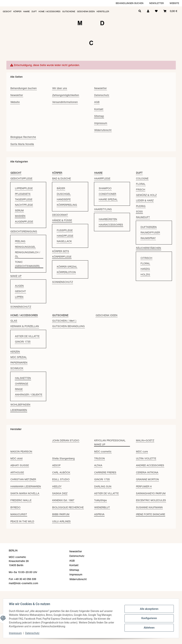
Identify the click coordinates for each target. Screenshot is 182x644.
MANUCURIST (19, 514)
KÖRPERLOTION (66, 272)
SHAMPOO (105, 188)
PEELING (20, 241)
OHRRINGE (22, 384)
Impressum (15, 633)
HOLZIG (145, 275)
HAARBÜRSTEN (108, 219)
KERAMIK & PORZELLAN (25, 326)
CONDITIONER (107, 194)
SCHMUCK (17, 368)
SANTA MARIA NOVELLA (25, 493)
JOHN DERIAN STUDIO (66, 440)
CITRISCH (146, 258)
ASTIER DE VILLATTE (27, 336)
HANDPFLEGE (65, 236)
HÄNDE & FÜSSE (62, 220)
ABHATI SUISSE (20, 465)
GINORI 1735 (23, 342)
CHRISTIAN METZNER (23, 479)
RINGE (19, 389)
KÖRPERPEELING (67, 205)
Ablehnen (149, 628)
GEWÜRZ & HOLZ (146, 195)
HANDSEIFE (64, 199)
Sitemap (99, 116)
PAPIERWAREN (19, 363)
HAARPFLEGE (102, 178)
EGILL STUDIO (61, 479)
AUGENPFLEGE (24, 222)
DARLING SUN (103, 486)
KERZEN (15, 352)
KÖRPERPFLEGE (62, 257)
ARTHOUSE (17, 472)
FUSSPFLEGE (65, 230)
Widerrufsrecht (103, 130)
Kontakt (99, 109)
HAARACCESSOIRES (111, 225)
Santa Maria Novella (22, 144)
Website (174, 3)
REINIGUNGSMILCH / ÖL (28, 254)
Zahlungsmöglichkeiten (66, 95)
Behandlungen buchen (130, 3)
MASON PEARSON (21, 452)
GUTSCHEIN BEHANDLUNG (68, 326)
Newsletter (157, 3)
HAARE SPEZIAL (108, 199)
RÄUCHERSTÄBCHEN (149, 248)
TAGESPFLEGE (24, 199)
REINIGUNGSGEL (25, 247)
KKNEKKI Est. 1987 (63, 500)
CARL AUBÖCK (61, 472)
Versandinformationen (65, 102)
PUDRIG (141, 206)
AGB (97, 102)
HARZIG (145, 269)
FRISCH (141, 190)
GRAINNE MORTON (147, 479)
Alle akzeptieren (149, 609)
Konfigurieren (149, 618)
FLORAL (141, 184)
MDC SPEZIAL (19, 357)
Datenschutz (32, 633)
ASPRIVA (99, 514)
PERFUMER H (144, 486)
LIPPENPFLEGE (24, 188)
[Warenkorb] (170, 11)
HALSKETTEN (23, 378)
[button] (148, 11)
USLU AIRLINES (61, 521)
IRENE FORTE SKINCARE (151, 514)
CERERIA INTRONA (147, 472)
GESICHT (20, 291)
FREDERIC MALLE (21, 500)
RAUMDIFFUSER (150, 232)
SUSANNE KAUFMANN (149, 507)
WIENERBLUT (102, 507)
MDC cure (142, 452)
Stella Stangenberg (63, 458)
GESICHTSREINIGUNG (24, 231)
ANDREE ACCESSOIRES (150, 465)
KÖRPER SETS (61, 251)
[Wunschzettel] (156, 11)
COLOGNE (142, 178)
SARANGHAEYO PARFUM (151, 493)
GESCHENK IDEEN (107, 315)
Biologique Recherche (23, 137)
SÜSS (139, 212)
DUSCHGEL (64, 194)
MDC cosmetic (103, 452)
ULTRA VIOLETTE (146, 458)
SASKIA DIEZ (60, 493)
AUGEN (19, 286)
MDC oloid (16, 458)
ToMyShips (100, 500)
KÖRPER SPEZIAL (67, 267)
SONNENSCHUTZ (21, 307)
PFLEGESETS (23, 194)
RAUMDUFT (143, 217)
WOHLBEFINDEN (20, 405)
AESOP (56, 465)
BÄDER (61, 188)
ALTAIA (98, 465)
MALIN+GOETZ (145, 440)
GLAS (14, 321)
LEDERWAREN (19, 410)
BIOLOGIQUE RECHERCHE (68, 507)
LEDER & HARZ (145, 200)
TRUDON (99, 458)
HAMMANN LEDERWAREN (26, 486)
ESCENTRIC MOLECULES (151, 500)
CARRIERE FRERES (105, 472)
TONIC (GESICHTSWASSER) (27, 264)
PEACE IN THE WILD (22, 521)
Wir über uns (60, 88)
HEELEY (57, 486)
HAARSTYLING (103, 209)
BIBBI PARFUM (61, 514)
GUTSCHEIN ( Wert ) (64, 321)
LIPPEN (19, 297)
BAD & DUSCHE (62, 178)
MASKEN (20, 216)
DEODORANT (60, 215)
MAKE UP (16, 276)
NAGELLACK (64, 241)
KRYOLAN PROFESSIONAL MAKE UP (110, 442)
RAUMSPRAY (148, 238)
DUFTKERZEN (149, 227)
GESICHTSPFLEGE (21, 178)
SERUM (19, 210)
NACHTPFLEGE (24, 205)
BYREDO (15, 507)
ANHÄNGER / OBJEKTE (29, 395)
